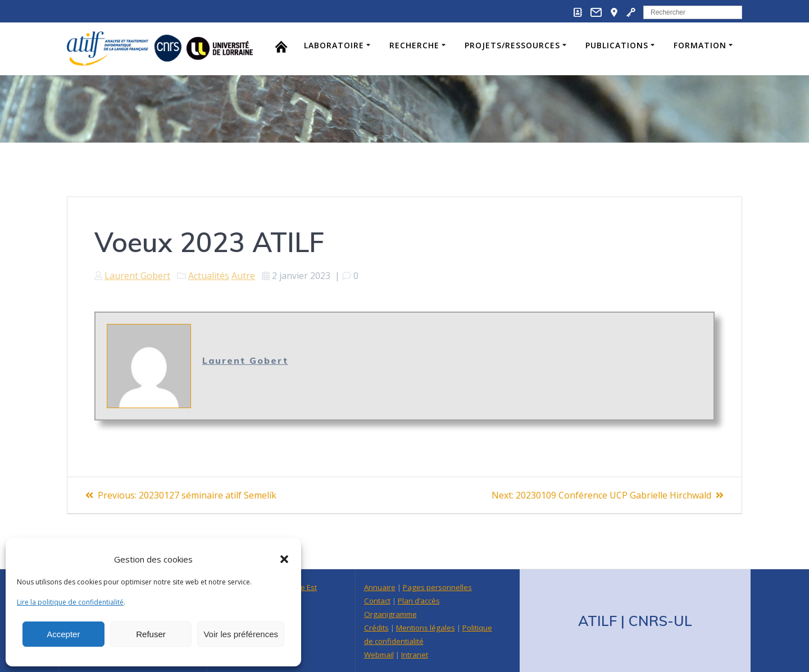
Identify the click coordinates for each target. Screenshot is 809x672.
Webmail (379, 655)
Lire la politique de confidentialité (70, 602)
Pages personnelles (437, 587)
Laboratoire (334, 45)
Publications (617, 45)
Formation (700, 45)
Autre (243, 276)
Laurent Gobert (137, 276)
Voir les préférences (241, 634)
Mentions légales (426, 628)
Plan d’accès (419, 601)
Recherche (414, 45)
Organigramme (390, 614)
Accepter (63, 634)
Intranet (415, 655)
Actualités (209, 276)
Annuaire (380, 587)
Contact (377, 601)
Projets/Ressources (512, 45)
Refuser (151, 634)
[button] (284, 559)
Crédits (376, 628)
